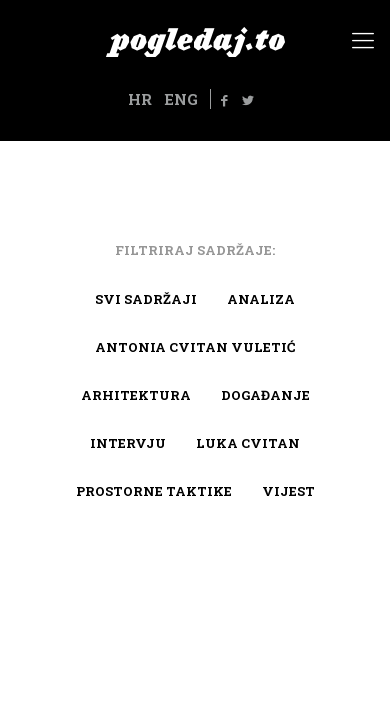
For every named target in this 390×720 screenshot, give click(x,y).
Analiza (261, 299)
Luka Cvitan (248, 443)
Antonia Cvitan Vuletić (195, 347)
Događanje (265, 395)
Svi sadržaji (146, 299)
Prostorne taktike (154, 491)
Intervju (128, 443)
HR (140, 99)
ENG (181, 99)
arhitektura (136, 395)
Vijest (288, 491)
